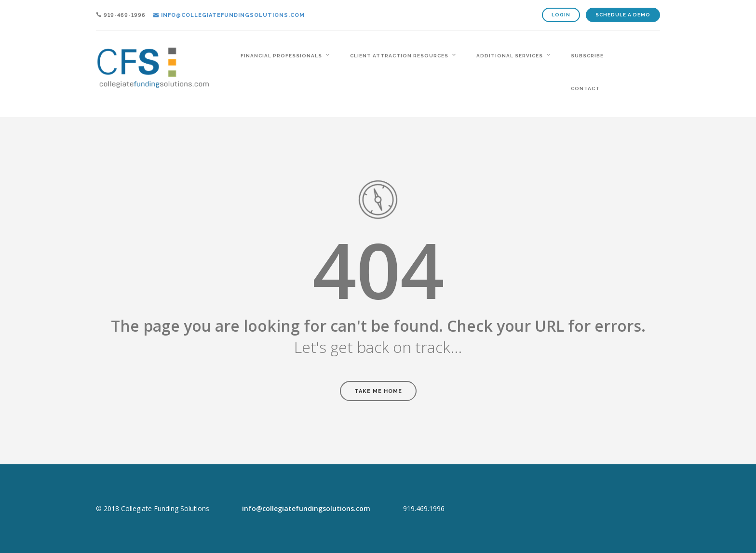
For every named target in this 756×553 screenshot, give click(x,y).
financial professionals (281, 56)
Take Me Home (378, 391)
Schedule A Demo (623, 15)
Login (561, 15)
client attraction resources (399, 56)
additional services (510, 56)
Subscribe (587, 56)
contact (585, 88)
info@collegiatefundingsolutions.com (306, 508)
